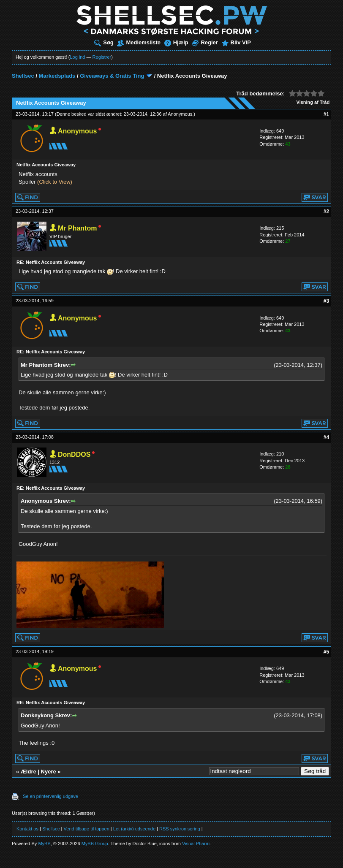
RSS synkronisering (180, 829)
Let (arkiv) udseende (134, 829)
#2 (326, 212)
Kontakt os (27, 829)
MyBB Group (95, 844)
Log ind (77, 57)
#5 (326, 652)
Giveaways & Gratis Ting (112, 76)
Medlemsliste (139, 42)
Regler (205, 42)
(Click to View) (55, 182)
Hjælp (176, 42)
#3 (326, 301)
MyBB (44, 844)
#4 (326, 437)
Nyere (49, 772)
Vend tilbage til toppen (87, 829)
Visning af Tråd (313, 102)
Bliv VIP (236, 42)
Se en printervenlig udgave (50, 796)
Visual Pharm (196, 844)
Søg (104, 42)
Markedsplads (57, 76)
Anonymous (180, 114)
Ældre (29, 772)
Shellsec (23, 76)
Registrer (102, 57)
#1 (326, 114)
